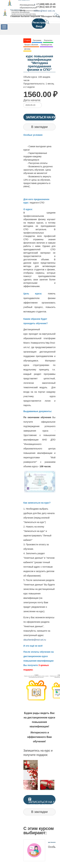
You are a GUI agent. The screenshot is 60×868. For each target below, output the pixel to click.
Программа (37, 40)
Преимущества (46, 45)
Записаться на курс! (41, 117)
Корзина (35, 16)
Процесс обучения (31, 45)
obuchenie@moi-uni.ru (35, 640)
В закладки (39, 127)
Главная (15, 16)
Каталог (25, 16)
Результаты (48, 40)
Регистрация (41, 22)
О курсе (27, 40)
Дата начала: (32, 100)
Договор (27, 49)
